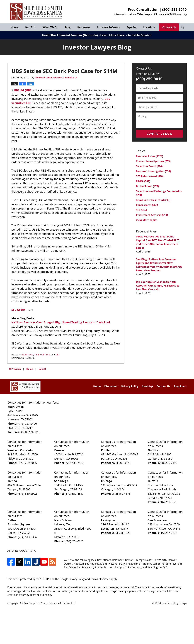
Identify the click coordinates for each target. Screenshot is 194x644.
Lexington (108, 520)
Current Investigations (153, 161)
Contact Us (169, 27)
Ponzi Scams (147, 205)
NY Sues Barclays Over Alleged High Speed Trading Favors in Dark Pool (61, 322)
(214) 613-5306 (27, 537)
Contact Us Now (159, 134)
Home (14, 27)
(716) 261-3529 (168, 502)
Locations (149, 27)
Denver (59, 450)
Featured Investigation (153, 171)
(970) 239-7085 (27, 463)
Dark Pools (28, 355)
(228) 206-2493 (168, 463)
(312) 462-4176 (121, 494)
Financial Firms (42, 355)
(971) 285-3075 (121, 463)
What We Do (51, 27)
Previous (15, 369)
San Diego (61, 481)
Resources (84, 27)
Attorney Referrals (108, 27)
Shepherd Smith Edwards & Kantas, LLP (52, 603)
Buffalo (153, 481)
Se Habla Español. (140, 35)
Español (132, 27)
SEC (141, 210)
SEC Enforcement (150, 176)
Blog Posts (180, 386)
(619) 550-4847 (74, 494)
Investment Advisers (152, 215)
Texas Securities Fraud (153, 200)
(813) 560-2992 (27, 494)
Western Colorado (20, 450)
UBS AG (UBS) (24, 90)
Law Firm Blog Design (169, 603)
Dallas (12, 520)
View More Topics (147, 220)
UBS (58, 355)
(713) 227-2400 (27, 424)
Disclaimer (111, 386)
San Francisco (157, 520)
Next (42, 369)
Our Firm (31, 27)
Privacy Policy (130, 386)
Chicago (107, 481)
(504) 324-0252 (74, 541)
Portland (107, 450)
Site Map (147, 386)
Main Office (16, 407)
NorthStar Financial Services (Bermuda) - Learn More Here (83, 35)
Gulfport (154, 450)
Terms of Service (100, 579)
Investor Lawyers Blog (36, 12)
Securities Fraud (149, 166)
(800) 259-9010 (174, 9)
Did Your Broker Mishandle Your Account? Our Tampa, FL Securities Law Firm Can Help (158, 286)
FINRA (143, 181)
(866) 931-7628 (121, 533)
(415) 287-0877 (168, 533)
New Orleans (63, 520)
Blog (68, 27)
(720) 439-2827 (74, 463)
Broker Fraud (147, 186)
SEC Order (19, 310)
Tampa (12, 481)
